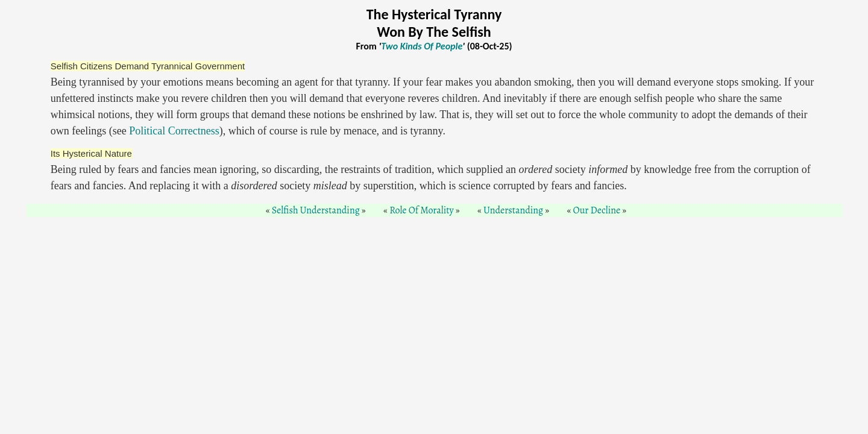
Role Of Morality (421, 210)
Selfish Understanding (316, 210)
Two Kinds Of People (422, 46)
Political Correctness (174, 131)
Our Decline (597, 210)
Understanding (513, 210)
